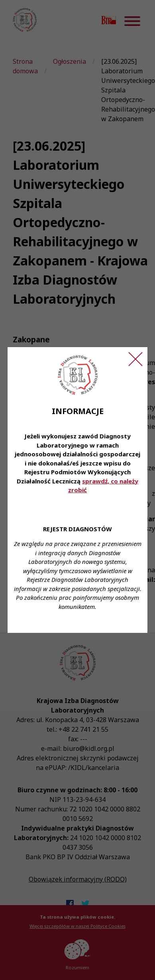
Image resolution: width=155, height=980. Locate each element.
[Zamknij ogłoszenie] (135, 359)
